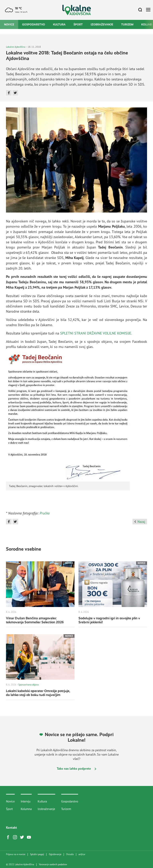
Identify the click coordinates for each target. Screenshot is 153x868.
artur (82, 854)
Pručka (45, 513)
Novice (9, 24)
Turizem (127, 24)
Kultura (59, 24)
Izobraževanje (102, 24)
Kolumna (26, 809)
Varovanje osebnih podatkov (53, 864)
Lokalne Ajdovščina (16, 47)
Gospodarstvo (34, 24)
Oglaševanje (55, 854)
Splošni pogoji (37, 854)
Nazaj (140, 522)
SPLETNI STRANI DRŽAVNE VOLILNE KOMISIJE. (96, 333)
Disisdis (70, 854)
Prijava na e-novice (16, 854)
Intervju (26, 801)
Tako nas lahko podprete (76, 768)
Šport (78, 24)
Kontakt (11, 827)
